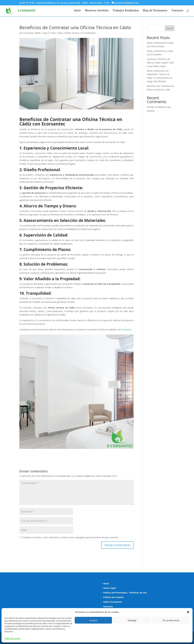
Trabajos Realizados (126, 11)
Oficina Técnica (72, 33)
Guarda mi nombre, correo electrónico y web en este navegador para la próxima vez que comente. (71, 537)
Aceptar (93, 620)
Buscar (170, 28)
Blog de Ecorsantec (155, 11)
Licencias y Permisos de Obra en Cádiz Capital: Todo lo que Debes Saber (160, 63)
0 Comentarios (89, 33)
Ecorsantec (126, 330)
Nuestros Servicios (97, 11)
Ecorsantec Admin (32, 33)
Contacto (177, 11)
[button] (188, 612)
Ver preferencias (171, 620)
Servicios (108, 606)
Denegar (132, 620)
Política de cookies (12, 638)
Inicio (77, 11)
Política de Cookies (114, 597)
